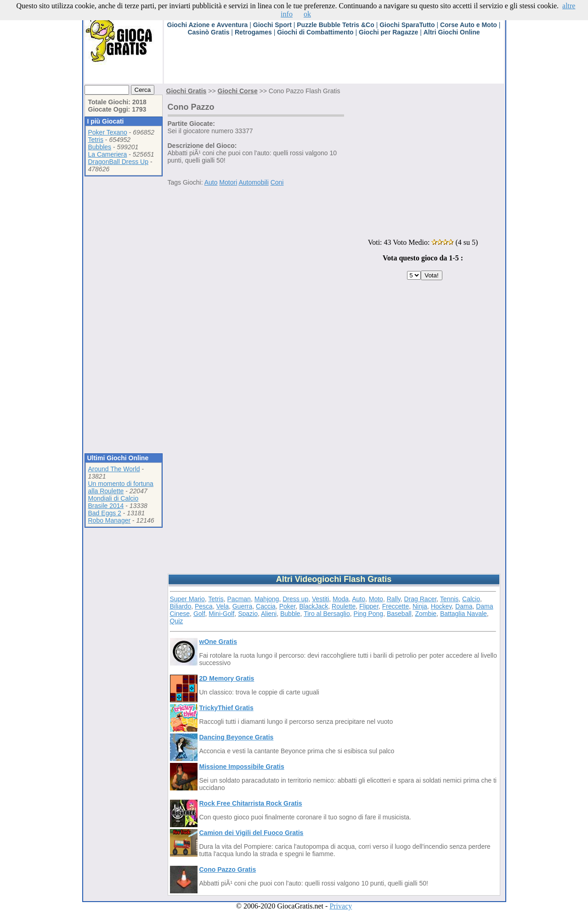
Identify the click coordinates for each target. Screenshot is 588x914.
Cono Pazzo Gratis (228, 869)
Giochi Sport (272, 25)
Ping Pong (369, 614)
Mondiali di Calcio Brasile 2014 (113, 502)
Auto (211, 182)
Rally (394, 599)
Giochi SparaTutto (407, 25)
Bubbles (100, 147)
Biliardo (181, 606)
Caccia (266, 606)
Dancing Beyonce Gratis (237, 737)
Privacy (341, 906)
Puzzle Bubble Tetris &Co (336, 25)
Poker (288, 606)
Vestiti (320, 599)
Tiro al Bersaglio (327, 614)
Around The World (114, 469)
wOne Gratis (218, 642)
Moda (341, 599)
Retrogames (253, 32)
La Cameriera (108, 154)
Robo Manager (110, 520)
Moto (376, 599)
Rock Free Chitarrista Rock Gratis (251, 803)
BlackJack (314, 606)
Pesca (204, 606)
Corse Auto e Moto (469, 25)
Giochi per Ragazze (388, 32)
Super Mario (187, 599)
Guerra (243, 606)
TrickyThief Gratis (226, 708)
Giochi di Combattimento (315, 32)
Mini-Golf (221, 614)
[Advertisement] (331, 63)
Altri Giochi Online (452, 32)
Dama (464, 606)
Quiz (177, 621)
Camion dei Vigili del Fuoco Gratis (252, 833)
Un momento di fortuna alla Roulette (121, 487)
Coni (277, 182)
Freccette (396, 606)
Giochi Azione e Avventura (208, 25)
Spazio (248, 614)
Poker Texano (108, 132)
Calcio (471, 599)
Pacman (239, 599)
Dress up (295, 599)
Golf (199, 614)
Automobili (253, 182)
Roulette (344, 606)
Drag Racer (421, 599)
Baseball (399, 614)
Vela (223, 606)
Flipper (369, 606)
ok (307, 14)
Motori (228, 182)
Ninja (420, 606)
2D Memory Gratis (227, 678)
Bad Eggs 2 (105, 513)
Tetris (96, 140)
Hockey (441, 606)
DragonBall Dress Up (119, 162)
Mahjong (267, 599)
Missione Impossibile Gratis (242, 767)
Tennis (449, 599)
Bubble (290, 614)
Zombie (426, 614)
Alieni (269, 614)
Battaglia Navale (464, 614)
